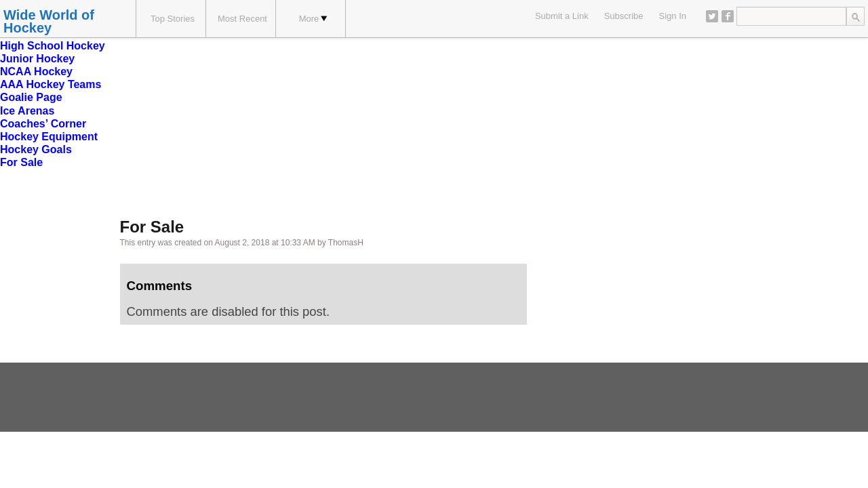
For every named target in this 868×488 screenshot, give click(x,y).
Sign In (673, 16)
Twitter (712, 16)
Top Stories (173, 19)
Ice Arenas (27, 111)
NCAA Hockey (36, 72)
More (313, 19)
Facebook (728, 16)
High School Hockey (53, 46)
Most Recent (242, 19)
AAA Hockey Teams (51, 84)
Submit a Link (562, 16)
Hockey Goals (36, 149)
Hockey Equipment (49, 137)
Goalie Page (31, 97)
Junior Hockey (37, 59)
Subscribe (624, 16)
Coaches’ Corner (43, 124)
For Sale (21, 162)
